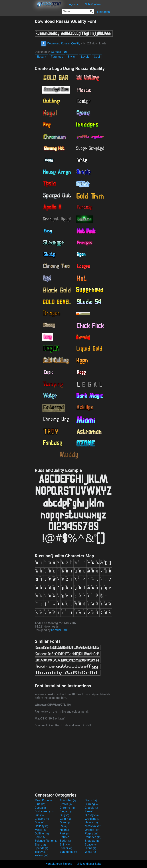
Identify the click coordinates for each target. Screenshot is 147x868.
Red (40, 837)
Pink (65, 833)
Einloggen (103, 12)
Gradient (92, 819)
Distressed (44, 811)
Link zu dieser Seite (89, 864)
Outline (42, 833)
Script (65, 841)
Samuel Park (59, 52)
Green (66, 822)
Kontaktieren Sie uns (59, 864)
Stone (90, 848)
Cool (97, 57)
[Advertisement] (17, 73)
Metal (40, 830)
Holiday (41, 826)
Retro (65, 837)
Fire (89, 811)
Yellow (41, 855)
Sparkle (41, 848)
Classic (91, 808)
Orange (92, 830)
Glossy (92, 815)
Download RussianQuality (60, 43)
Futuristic (57, 57)
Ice (64, 826)
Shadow (93, 841)
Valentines (68, 852)
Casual (41, 808)
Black (91, 800)
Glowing (42, 819)
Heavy (91, 822)
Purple (91, 833)
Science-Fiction (46, 841)
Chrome (67, 808)
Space (91, 845)
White (90, 852)
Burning (92, 804)
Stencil (66, 848)
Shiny (65, 845)
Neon (65, 830)
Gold (65, 819)
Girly (65, 815)
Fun (40, 815)
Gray (39, 822)
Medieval (93, 826)
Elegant (41, 57)
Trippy (41, 852)
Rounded (93, 837)
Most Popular (43, 800)
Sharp (40, 845)
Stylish (72, 57)
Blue (40, 804)
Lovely (85, 57)
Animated (68, 800)
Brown (66, 804)
